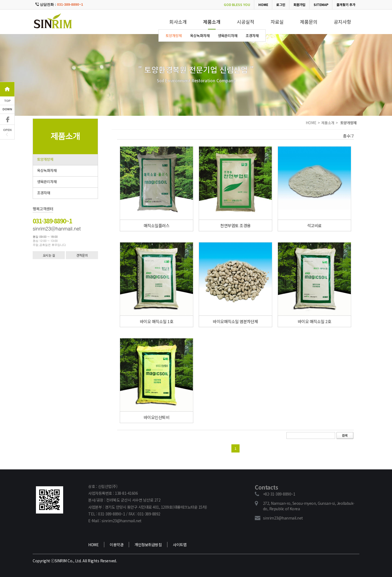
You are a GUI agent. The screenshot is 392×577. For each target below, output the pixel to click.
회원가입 (299, 4)
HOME (263, 4)
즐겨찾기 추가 (346, 4)
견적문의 (82, 255)
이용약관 (117, 545)
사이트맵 (180, 545)
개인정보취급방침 (148, 545)
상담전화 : (59, 4)
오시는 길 (49, 255)
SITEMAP (321, 4)
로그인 (281, 4)
